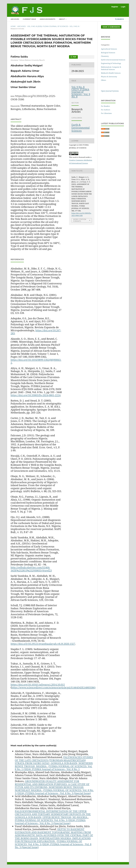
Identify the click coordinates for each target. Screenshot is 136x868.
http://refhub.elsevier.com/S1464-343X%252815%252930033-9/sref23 (31, 569)
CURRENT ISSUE (29, 19)
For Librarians (106, 113)
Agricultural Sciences (109, 49)
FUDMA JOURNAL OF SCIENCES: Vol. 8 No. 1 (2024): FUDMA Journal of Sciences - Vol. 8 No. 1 (53, 768)
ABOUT (62, 19)
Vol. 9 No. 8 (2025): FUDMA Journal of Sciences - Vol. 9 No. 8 (53, 26)
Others (104, 80)
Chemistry (105, 56)
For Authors (106, 110)
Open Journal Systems (110, 91)
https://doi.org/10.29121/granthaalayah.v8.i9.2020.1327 (43, 644)
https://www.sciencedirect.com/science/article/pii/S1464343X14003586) (53, 687)
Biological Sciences (108, 53)
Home (13, 26)
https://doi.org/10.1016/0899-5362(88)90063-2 (36, 361)
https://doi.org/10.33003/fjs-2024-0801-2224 (36, 395)
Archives (21, 26)
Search (119, 19)
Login (123, 7)
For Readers (105, 106)
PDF (74, 57)
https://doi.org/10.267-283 (36, 332)
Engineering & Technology (111, 63)
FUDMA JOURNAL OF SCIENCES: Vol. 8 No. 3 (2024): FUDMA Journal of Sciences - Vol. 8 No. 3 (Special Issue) (54, 792)
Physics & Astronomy (109, 77)
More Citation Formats (80, 220)
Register (115, 7)
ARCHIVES (15, 19)
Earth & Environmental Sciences (81, 128)
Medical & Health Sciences (111, 73)
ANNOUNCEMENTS (47, 19)
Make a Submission (111, 27)
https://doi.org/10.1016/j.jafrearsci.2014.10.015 (38, 684)
